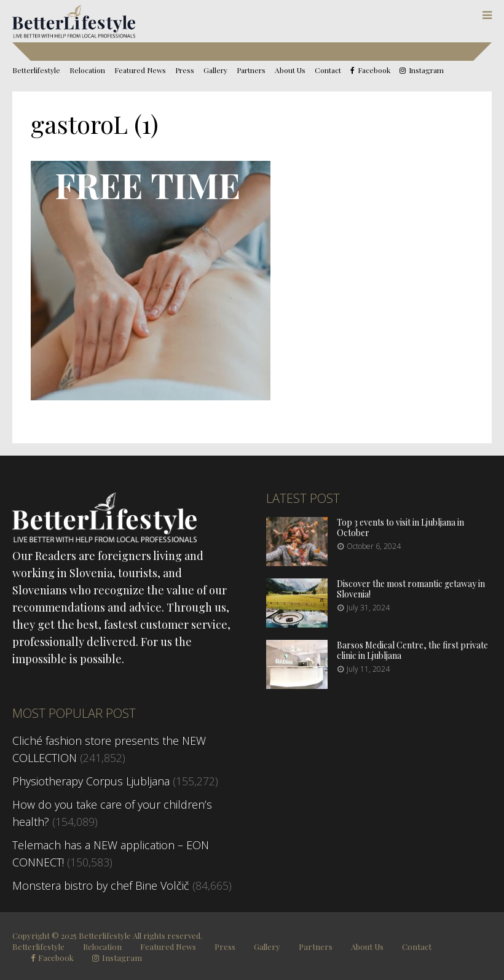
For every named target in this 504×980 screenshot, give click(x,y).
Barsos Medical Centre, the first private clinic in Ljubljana (412, 650)
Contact (328, 70)
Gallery (215, 70)
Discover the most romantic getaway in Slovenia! (411, 589)
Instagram (426, 70)
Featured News (140, 70)
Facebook (374, 70)
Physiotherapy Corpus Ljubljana (91, 781)
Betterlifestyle (36, 70)
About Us (290, 70)
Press (185, 70)
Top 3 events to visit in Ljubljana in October (400, 527)
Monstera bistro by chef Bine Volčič (101, 885)
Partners (251, 70)
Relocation (87, 70)
